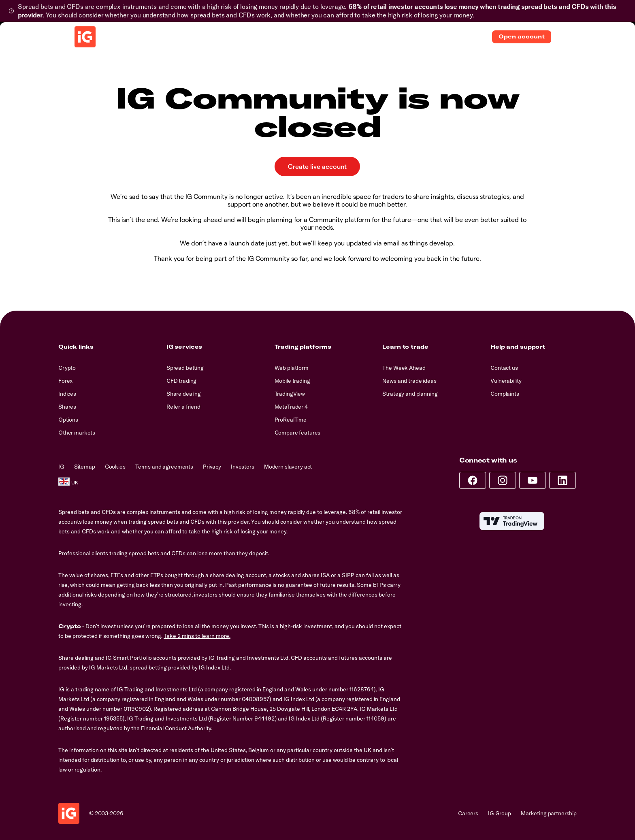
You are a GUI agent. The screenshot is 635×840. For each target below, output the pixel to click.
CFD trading (181, 381)
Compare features (298, 433)
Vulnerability (506, 381)
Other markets (77, 433)
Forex (65, 381)
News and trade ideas (409, 381)
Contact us (504, 368)
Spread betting (185, 368)
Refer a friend (183, 407)
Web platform (292, 368)
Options (68, 420)
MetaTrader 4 (291, 407)
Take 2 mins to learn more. (197, 636)
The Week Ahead (404, 368)
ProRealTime (291, 420)
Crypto (67, 368)
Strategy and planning (410, 394)
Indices (67, 394)
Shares (67, 407)
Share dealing (184, 394)
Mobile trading (292, 381)
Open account (522, 36)
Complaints (505, 394)
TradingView (290, 394)
